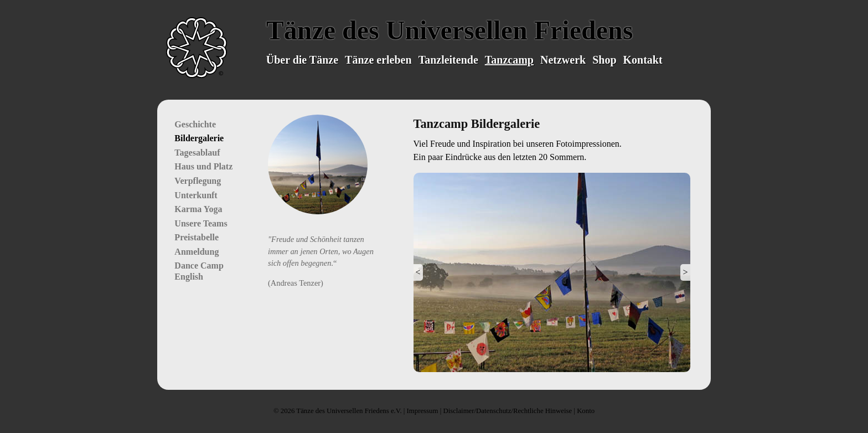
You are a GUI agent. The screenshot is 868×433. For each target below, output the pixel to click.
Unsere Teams (201, 223)
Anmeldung (197, 252)
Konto (586, 411)
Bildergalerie (199, 138)
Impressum (423, 411)
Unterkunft (196, 195)
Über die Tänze (302, 60)
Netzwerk (563, 60)
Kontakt (643, 60)
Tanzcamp (509, 60)
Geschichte (195, 124)
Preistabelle (197, 237)
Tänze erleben (378, 60)
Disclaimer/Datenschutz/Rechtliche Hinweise (507, 411)
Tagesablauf (197, 153)
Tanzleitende (448, 60)
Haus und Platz (203, 166)
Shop (604, 60)
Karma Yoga (198, 209)
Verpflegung (198, 181)
